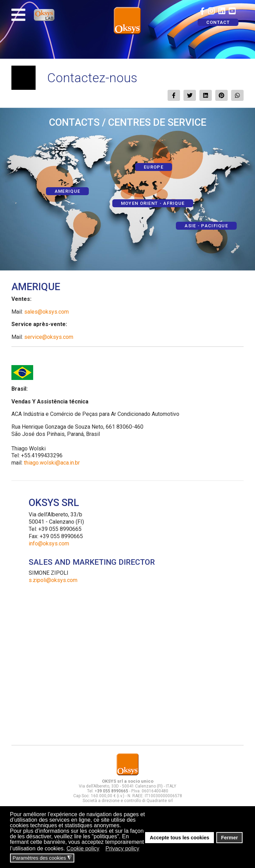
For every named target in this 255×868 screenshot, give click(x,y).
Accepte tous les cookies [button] (180, 838)
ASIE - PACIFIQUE (206, 226)
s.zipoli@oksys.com (53, 580)
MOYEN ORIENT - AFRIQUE (153, 203)
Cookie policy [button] (83, 848)
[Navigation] (18, 15)
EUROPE (154, 167)
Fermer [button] (230, 838)
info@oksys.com (49, 543)
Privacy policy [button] (122, 848)
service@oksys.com (49, 337)
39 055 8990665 (113, 791)
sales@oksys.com (46, 312)
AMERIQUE (67, 191)
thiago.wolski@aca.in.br (52, 463)
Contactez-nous (92, 78)
